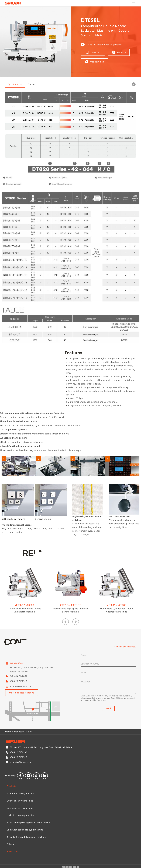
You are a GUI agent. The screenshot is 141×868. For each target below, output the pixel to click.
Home (8, 732)
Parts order (13, 851)
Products (18, 732)
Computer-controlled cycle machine (25, 830)
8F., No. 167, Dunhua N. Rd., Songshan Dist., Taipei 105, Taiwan (32, 673)
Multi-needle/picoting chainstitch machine (28, 822)
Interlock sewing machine (20, 808)
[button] (66, 622)
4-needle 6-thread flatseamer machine (26, 837)
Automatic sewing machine (21, 793)
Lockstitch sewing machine (20, 815)
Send (108, 708)
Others (10, 844)
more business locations (22, 693)
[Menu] (134, 3)
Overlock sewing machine (20, 801)
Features (33, 84)
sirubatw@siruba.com (21, 686)
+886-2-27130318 (18, 681)
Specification (15, 84)
